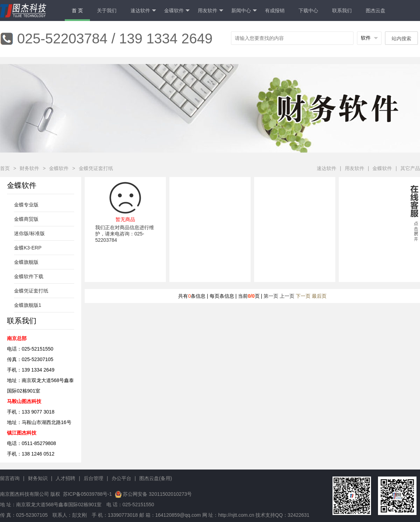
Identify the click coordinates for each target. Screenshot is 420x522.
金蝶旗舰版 (26, 262)
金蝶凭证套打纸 (96, 168)
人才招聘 (65, 478)
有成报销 (275, 10)
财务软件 (29, 168)
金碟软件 (177, 11)
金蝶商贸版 (26, 219)
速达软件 (143, 11)
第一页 (271, 296)
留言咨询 (10, 478)
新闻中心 (244, 11)
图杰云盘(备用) (156, 478)
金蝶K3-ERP (28, 248)
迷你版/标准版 (29, 233)
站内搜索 (401, 38)
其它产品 (410, 168)
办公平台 (121, 478)
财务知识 (38, 478)
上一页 (287, 296)
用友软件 (211, 11)
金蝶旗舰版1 (28, 305)
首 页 (77, 10)
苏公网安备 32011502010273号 (157, 494)
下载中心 (308, 10)
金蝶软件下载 (29, 276)
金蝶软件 (59, 168)
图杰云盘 (376, 10)
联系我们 (342, 10)
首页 (5, 168)
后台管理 (93, 478)
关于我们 (107, 10)
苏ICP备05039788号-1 (87, 494)
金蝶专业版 (26, 205)
